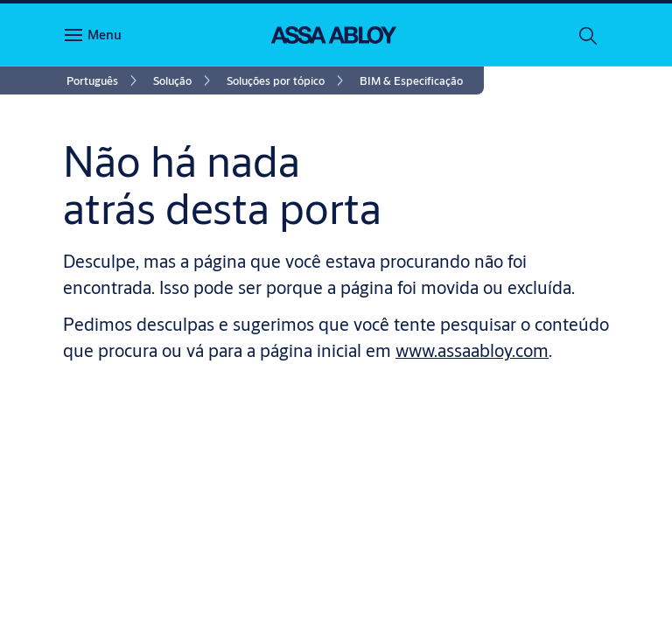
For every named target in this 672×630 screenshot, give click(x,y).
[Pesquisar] (589, 35)
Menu (105, 35)
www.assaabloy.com (472, 350)
